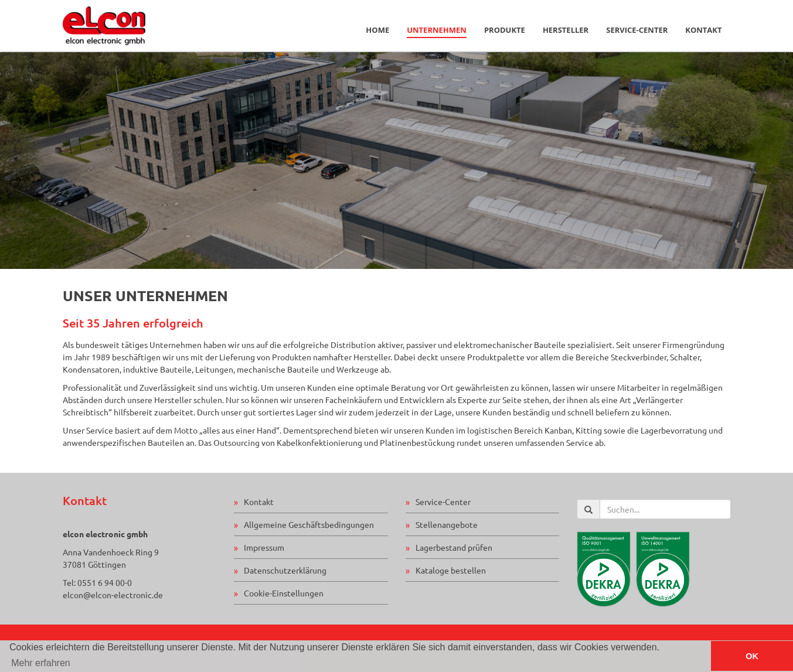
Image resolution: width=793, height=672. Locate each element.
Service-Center (637, 30)
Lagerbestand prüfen (454, 547)
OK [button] (752, 656)
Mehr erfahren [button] (41, 663)
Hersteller (566, 30)
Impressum (264, 547)
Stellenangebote (447, 524)
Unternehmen (437, 30)
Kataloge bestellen (451, 570)
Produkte (505, 30)
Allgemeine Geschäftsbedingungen (309, 524)
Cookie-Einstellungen (284, 593)
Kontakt (703, 30)
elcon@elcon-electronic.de (113, 595)
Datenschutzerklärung (285, 570)
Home (377, 30)
